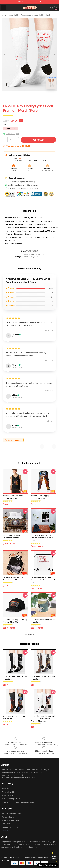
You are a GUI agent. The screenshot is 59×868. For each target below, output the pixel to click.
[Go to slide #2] (29, 96)
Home (4, 15)
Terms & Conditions (9, 792)
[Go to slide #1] (17, 96)
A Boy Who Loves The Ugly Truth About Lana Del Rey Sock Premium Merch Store (43, 719)
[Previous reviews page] (42, 446)
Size (5, 125)
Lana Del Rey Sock (42, 15)
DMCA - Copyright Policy (11, 799)
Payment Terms (8, 817)
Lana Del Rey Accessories (20, 15)
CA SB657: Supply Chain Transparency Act (18, 802)
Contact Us (6, 824)
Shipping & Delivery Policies (12, 813)
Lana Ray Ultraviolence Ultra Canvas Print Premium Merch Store (42, 538)
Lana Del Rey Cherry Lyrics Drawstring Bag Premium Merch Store (43, 580)
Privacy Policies (8, 795)
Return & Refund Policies (11, 820)
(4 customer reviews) (22, 116)
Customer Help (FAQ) (10, 827)
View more (30, 634)
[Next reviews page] (54, 446)
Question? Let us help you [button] (48, 865)
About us (5, 789)
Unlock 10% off (54, 857)
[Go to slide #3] (42, 96)
